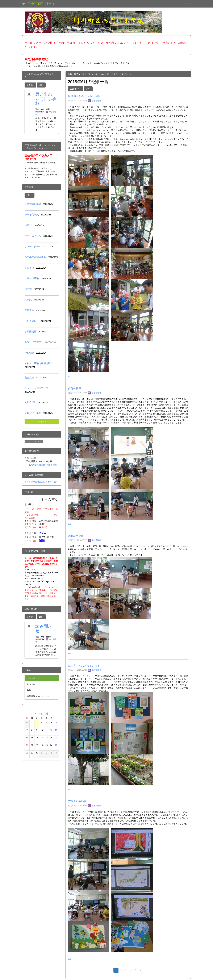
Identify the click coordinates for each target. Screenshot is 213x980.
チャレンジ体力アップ (36, 388)
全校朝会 (29, 353)
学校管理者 (95, 101)
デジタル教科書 (77, 801)
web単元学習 (76, 536)
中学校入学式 (32, 215)
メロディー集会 (33, 413)
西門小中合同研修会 (35, 257)
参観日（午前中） (34, 342)
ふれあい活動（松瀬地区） (39, 363)
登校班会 (29, 310)
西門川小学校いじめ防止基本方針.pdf (41, 482)
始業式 (28, 225)
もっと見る (42, 422)
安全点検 (29, 378)
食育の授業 (75, 388)
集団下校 (29, 268)
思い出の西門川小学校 (46, 99)
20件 (30, 195)
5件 (88, 89)
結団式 (28, 289)
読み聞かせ (44, 628)
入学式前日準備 (33, 204)
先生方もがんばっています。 (85, 666)
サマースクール (33, 236)
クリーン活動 (32, 278)
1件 (41, 617)
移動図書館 (30, 332)
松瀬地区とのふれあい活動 (84, 96)
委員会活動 (30, 402)
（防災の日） (32, 321)
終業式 (28, 300)
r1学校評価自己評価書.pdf (43, 465)
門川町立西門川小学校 (41, 4)
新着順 (30, 85)
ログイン (187, 4)
